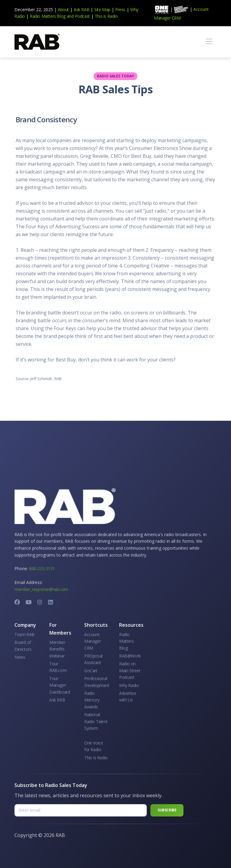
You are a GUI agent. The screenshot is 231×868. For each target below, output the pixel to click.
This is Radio (106, 16)
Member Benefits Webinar (57, 649)
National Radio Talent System (96, 721)
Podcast (82, 16)
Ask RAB (82, 9)
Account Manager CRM (92, 641)
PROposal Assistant (93, 659)
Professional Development (97, 682)
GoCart (91, 671)
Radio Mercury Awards (92, 700)
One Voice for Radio (94, 746)
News (20, 657)
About (63, 9)
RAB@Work (130, 656)
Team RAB (25, 634)
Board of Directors (23, 646)
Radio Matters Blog (48, 16)
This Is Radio (96, 758)
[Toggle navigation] (209, 42)
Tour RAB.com (58, 667)
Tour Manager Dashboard (60, 685)
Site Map (102, 9)
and (70, 16)
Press (120, 9)
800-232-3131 (42, 568)
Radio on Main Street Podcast (130, 670)
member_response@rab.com (41, 589)
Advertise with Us (128, 696)
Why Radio (129, 685)
